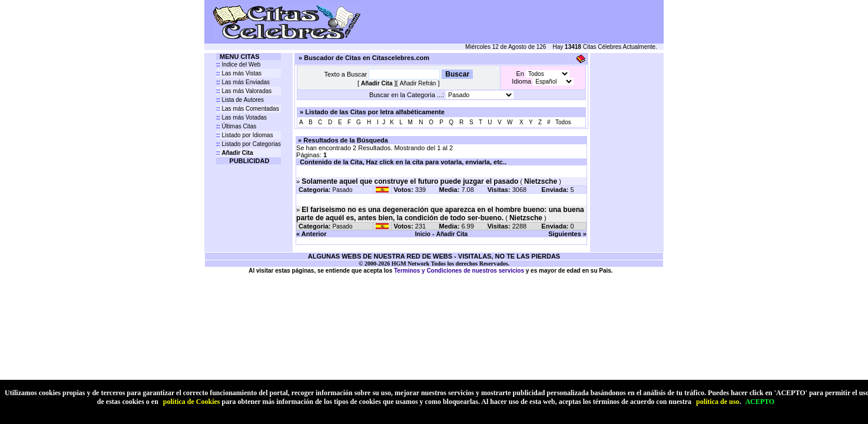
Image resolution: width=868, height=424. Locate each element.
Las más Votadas (241, 117)
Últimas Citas (236, 126)
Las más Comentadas (248, 109)
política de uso (718, 402)
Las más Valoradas (244, 91)
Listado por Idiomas (245, 135)
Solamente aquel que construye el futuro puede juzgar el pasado (410, 181)
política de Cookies (192, 402)
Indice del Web (238, 64)
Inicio (423, 234)
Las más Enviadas (243, 82)
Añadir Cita (452, 234)
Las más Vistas (239, 73)
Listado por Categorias (249, 144)
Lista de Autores (240, 100)
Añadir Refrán (418, 83)
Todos (563, 122)
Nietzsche (541, 181)
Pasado (343, 190)
